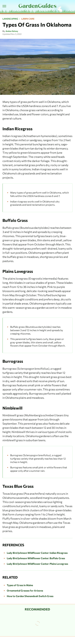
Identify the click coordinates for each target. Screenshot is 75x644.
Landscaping (10, 19)
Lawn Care (28, 19)
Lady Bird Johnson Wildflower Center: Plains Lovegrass (37, 564)
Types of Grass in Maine (20, 585)
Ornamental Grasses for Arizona (25, 591)
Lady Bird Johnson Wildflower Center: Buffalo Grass (36, 558)
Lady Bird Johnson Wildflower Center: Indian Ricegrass (37, 553)
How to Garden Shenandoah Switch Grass (30, 596)
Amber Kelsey (12, 31)
